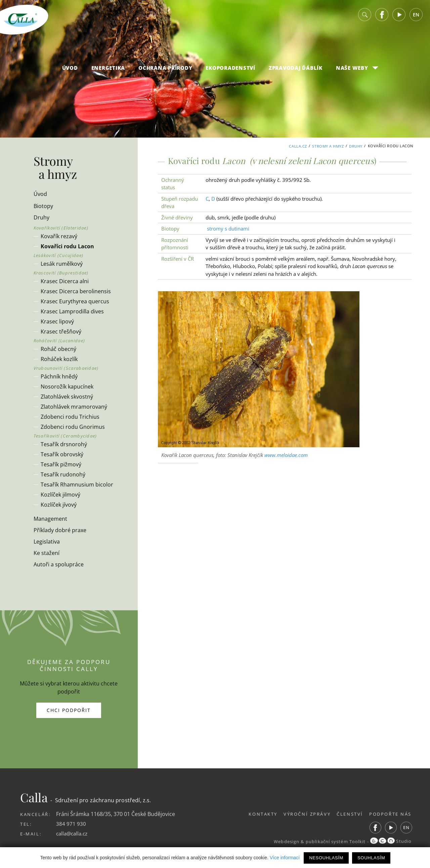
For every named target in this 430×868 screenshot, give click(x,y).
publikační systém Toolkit (334, 841)
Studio (391, 841)
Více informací (285, 858)
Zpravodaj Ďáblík (296, 70)
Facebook (382, 17)
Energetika (108, 70)
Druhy (356, 146)
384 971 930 (71, 824)
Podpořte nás (391, 814)
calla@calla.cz (73, 833)
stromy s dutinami (228, 228)
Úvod (70, 70)
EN (416, 17)
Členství (348, 814)
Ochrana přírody (165, 70)
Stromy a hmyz (328, 146)
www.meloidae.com (286, 455)
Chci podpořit (69, 710)
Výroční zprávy (303, 814)
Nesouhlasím (326, 858)
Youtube (399, 17)
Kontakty (257, 814)
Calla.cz (298, 146)
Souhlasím (371, 858)
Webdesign (284, 841)
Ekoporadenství (230, 70)
